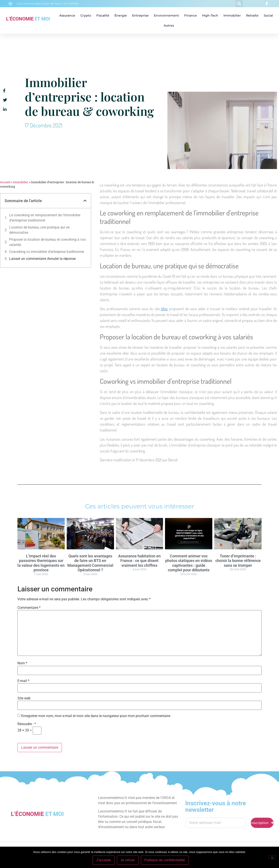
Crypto (86, 15)
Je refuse (128, 860)
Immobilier (232, 15)
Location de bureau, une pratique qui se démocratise (39, 230)
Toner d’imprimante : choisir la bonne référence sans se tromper (238, 561)
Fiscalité (103, 15)
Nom (22, 663)
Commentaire (29, 608)
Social (268, 15)
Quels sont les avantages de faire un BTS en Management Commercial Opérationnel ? (90, 563)
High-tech (210, 15)
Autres (169, 25)
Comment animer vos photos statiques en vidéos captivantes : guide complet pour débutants (189, 563)
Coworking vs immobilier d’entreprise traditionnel (47, 252)
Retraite (252, 15)
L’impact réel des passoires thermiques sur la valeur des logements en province (41, 563)
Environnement (166, 15)
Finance (191, 15)
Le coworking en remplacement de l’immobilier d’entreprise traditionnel (45, 218)
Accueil (5, 182)
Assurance (67, 15)
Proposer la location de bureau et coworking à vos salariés (47, 242)
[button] (239, 4)
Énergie (121, 15)
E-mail (23, 681)
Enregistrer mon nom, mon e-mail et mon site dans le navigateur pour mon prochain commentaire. (96, 716)
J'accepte (104, 860)
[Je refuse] (272, 857)
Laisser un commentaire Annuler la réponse (42, 259)
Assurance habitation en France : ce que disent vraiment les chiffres (139, 561)
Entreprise (140, 15)
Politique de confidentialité (165, 860)
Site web (24, 698)
